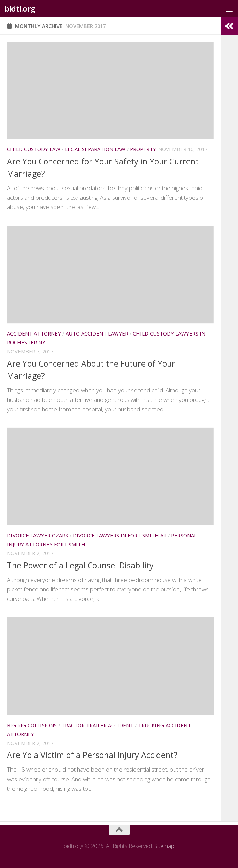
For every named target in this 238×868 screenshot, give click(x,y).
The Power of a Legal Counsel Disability (80, 565)
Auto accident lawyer (97, 333)
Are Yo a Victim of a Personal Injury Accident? (92, 755)
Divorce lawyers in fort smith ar (120, 535)
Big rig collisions (32, 725)
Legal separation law (95, 149)
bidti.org (20, 9)
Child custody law (34, 149)
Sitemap (164, 846)
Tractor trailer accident (97, 725)
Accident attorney (34, 333)
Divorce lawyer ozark (38, 535)
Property (143, 149)
